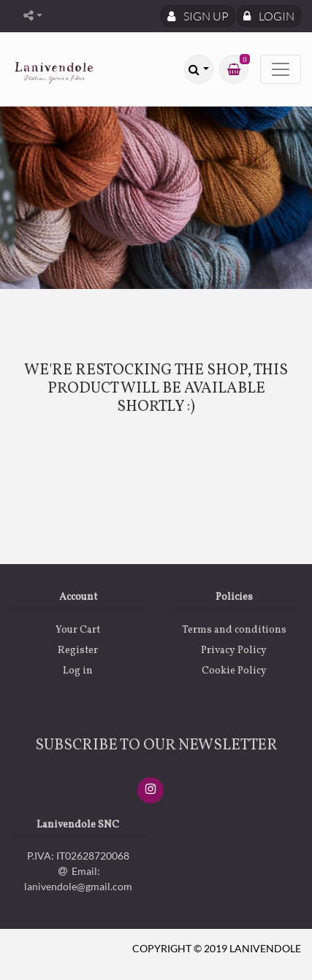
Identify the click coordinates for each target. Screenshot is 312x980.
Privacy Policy (234, 651)
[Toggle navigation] (281, 69)
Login (269, 16)
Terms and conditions (234, 630)
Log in (78, 671)
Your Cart (78, 630)
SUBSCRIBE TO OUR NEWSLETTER (156, 745)
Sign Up (198, 16)
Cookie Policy (234, 671)
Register (78, 651)
